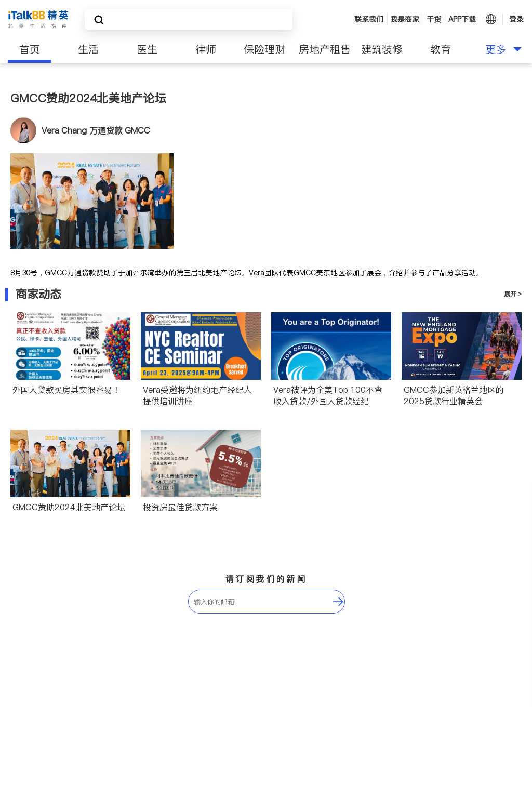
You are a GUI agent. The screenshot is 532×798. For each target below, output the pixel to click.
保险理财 (264, 49)
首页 (30, 49)
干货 (434, 19)
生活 (88, 49)
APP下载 (462, 19)
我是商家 (405, 19)
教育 (441, 49)
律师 (206, 49)
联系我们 (369, 19)
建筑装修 (382, 49)
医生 (147, 49)
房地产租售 (325, 49)
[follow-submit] (338, 602)
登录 (516, 19)
